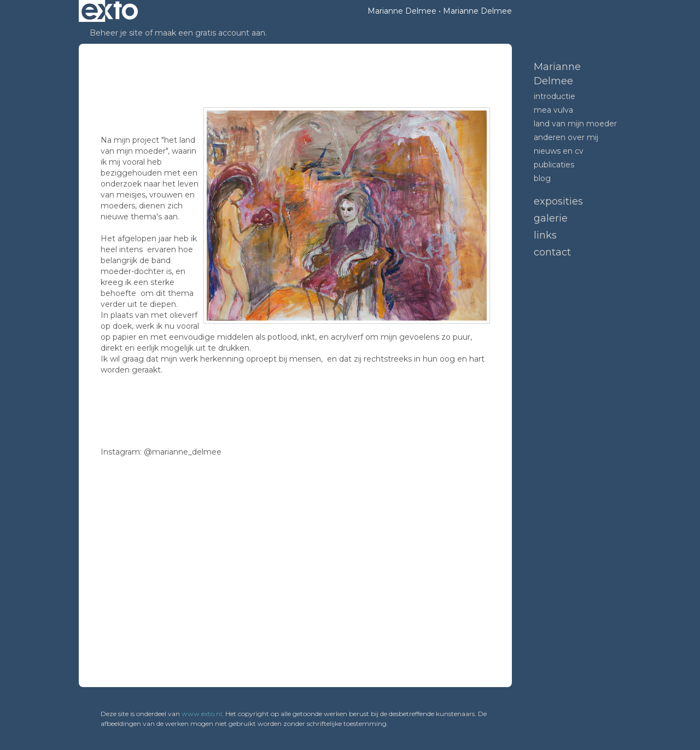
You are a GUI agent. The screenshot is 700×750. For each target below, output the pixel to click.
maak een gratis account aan (210, 33)
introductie (555, 96)
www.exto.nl (202, 714)
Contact (552, 252)
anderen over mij (566, 137)
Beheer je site (116, 33)
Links (545, 235)
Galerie (551, 218)
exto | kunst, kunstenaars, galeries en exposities (110, 11)
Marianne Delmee (402, 11)
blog (542, 178)
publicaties (554, 165)
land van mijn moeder (575, 124)
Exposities (558, 201)
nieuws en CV (559, 151)
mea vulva (553, 110)
